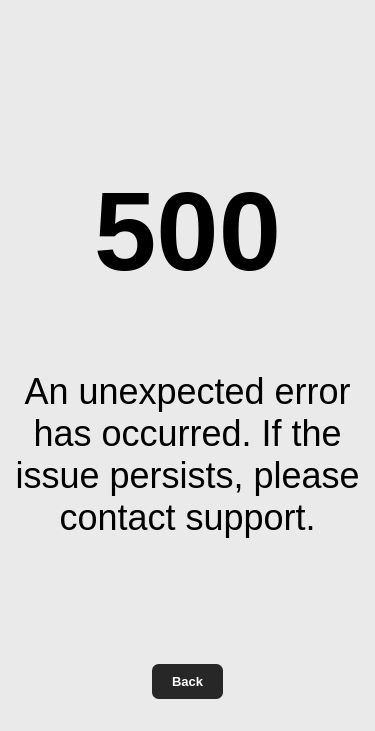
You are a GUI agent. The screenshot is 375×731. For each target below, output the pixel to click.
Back (187, 681)
